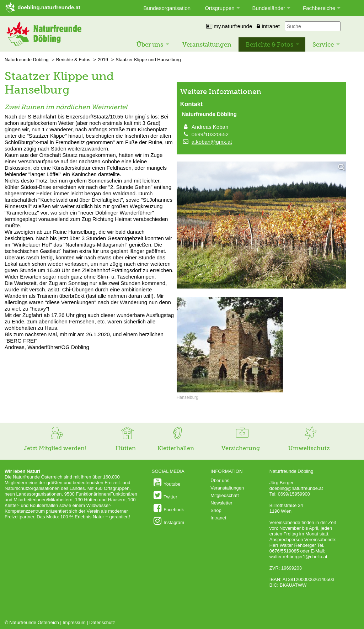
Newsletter (221, 503)
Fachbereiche (319, 8)
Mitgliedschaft (224, 495)
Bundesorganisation (167, 8)
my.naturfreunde (229, 26)
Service (323, 44)
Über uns (150, 44)
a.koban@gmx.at (212, 142)
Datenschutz (102, 622)
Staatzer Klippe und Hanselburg (148, 60)
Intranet (268, 26)
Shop (216, 510)
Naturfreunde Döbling (27, 60)
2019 (103, 60)
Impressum (74, 622)
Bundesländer (269, 8)
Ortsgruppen (220, 8)
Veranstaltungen (207, 44)
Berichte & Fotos (269, 44)
